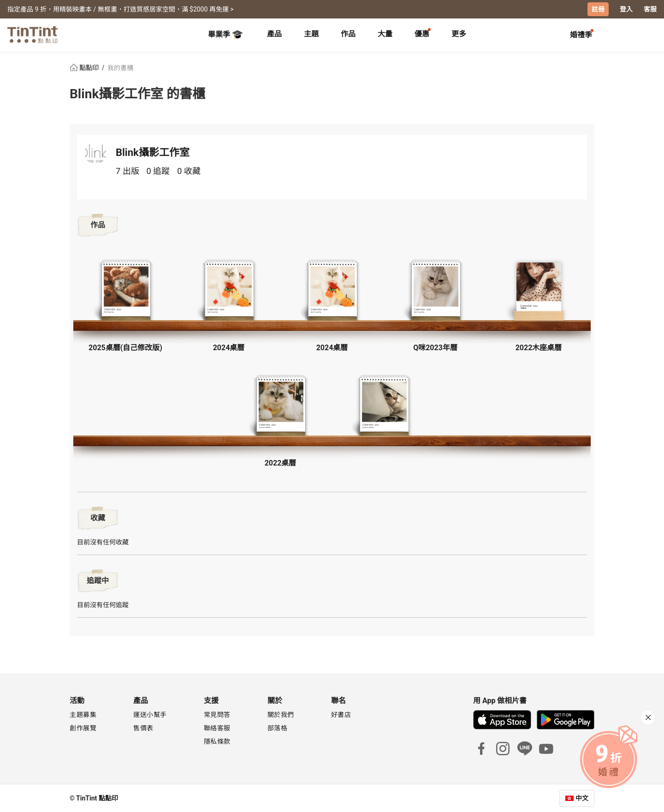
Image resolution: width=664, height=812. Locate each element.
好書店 (341, 714)
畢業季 (225, 34)
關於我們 (281, 714)
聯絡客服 (217, 728)
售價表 (143, 728)
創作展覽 (83, 728)
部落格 (278, 728)
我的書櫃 (120, 67)
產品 (274, 33)
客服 (650, 9)
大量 (385, 33)
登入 (626, 9)
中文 (582, 798)
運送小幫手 (150, 714)
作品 (348, 33)
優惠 (422, 33)
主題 (311, 33)
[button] (125, 291)
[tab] (274, 35)
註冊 (598, 9)
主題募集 (83, 714)
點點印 (85, 67)
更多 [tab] (459, 33)
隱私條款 (217, 741)
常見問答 (217, 714)
